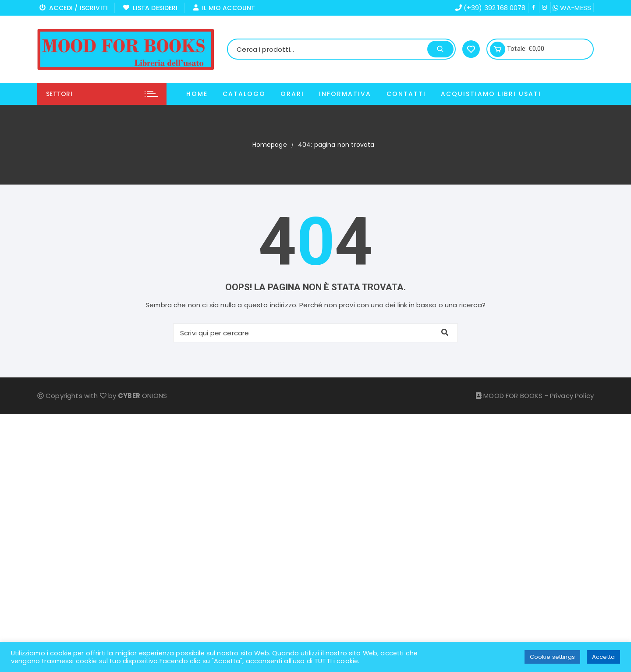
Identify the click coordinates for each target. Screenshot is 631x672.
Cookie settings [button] (552, 657)
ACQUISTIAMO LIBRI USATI (491, 94)
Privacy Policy (572, 396)
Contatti (406, 94)
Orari (292, 94)
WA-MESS (572, 8)
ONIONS (142, 396)
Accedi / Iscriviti (74, 8)
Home (197, 94)
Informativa (345, 94)
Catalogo (244, 94)
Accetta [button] (603, 657)
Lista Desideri (150, 8)
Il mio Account (224, 8)
